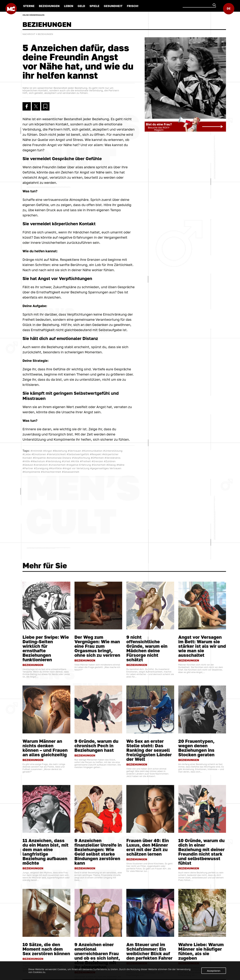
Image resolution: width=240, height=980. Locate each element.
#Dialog (111, 465)
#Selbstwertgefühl (78, 454)
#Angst (48, 451)
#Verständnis (112, 458)
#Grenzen (97, 461)
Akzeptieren (214, 971)
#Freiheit (85, 461)
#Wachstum (38, 461)
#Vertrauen (74, 451)
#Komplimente (31, 472)
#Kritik (75, 461)
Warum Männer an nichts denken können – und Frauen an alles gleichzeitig (45, 940)
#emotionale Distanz (59, 458)
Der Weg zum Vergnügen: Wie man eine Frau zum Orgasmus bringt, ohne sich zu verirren (97, 839)
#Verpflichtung (81, 458)
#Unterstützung (113, 451)
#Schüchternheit (51, 472)
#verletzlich (41, 465)
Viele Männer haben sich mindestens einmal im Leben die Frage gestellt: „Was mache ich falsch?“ (97, 860)
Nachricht (29, 34)
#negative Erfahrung (79, 465)
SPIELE (94, 6)
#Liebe (27, 454)
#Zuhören (110, 461)
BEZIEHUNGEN (49, 6)
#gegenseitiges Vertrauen (106, 468)
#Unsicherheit (57, 465)
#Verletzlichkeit (56, 454)
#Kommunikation (92, 451)
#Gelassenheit (71, 472)
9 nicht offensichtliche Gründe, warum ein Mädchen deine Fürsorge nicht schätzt (147, 841)
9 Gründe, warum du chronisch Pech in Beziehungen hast (96, 938)
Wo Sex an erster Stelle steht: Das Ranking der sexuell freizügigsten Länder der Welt (149, 943)
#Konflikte (55, 468)
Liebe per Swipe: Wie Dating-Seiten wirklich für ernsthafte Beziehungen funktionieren (46, 841)
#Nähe (120, 465)
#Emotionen (39, 454)
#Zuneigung (41, 468)
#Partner (28, 468)
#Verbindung (53, 461)
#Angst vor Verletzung (76, 468)
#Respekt (96, 454)
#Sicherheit (99, 465)
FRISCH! (133, 6)
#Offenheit (97, 458)
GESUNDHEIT (113, 6)
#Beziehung (60, 451)
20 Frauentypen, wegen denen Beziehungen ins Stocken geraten (196, 940)
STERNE (29, 6)
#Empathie (39, 458)
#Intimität (36, 451)
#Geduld (28, 465)
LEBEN (69, 6)
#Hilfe (26, 461)
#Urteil (66, 461)
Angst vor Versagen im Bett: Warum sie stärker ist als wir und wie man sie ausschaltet (202, 839)
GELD (81, 6)
